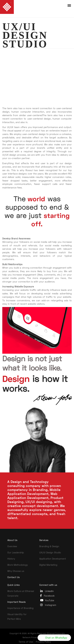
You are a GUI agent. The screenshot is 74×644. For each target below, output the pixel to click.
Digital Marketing (48, 565)
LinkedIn (47, 591)
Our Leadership (16, 552)
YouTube (47, 600)
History (11, 559)
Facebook (47, 596)
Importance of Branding (20, 608)
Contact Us (14, 577)
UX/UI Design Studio (50, 552)
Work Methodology (18, 565)
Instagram (48, 605)
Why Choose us (16, 571)
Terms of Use (26, 642)
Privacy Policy (43, 642)
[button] (54, 638)
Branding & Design (49, 546)
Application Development (53, 559)
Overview (12, 546)
